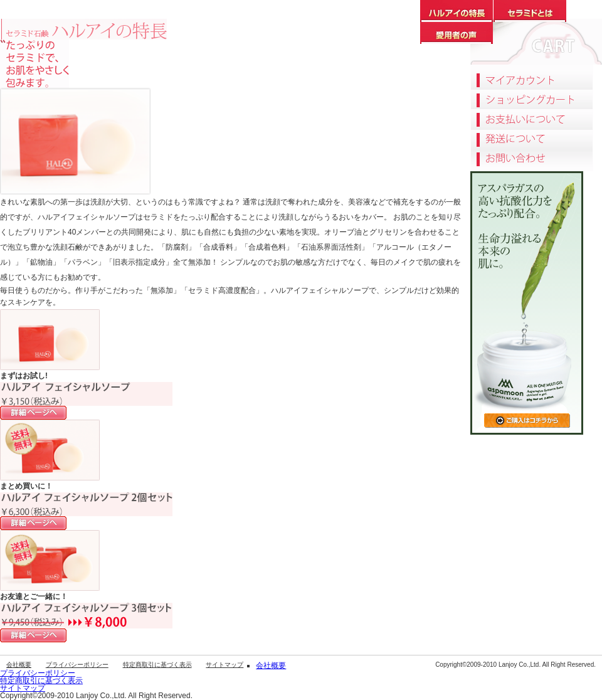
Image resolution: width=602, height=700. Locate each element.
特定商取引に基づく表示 (157, 665)
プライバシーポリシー (77, 665)
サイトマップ (224, 665)
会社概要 (19, 665)
